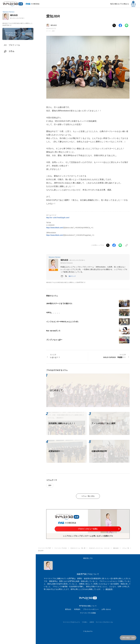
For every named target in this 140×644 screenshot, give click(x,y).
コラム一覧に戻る (88, 496)
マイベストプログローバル (104, 622)
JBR (53, 31)
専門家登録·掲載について (88, 606)
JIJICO (92, 622)
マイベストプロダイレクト (71, 622)
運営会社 (68, 609)
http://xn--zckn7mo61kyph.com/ (58, 218)
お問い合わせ (106, 609)
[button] (72, 276)
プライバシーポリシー (91, 609)
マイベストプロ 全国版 (88, 613)
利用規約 (77, 609)
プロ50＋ (85, 622)
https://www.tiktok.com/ (55, 228)
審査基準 (109, 589)
